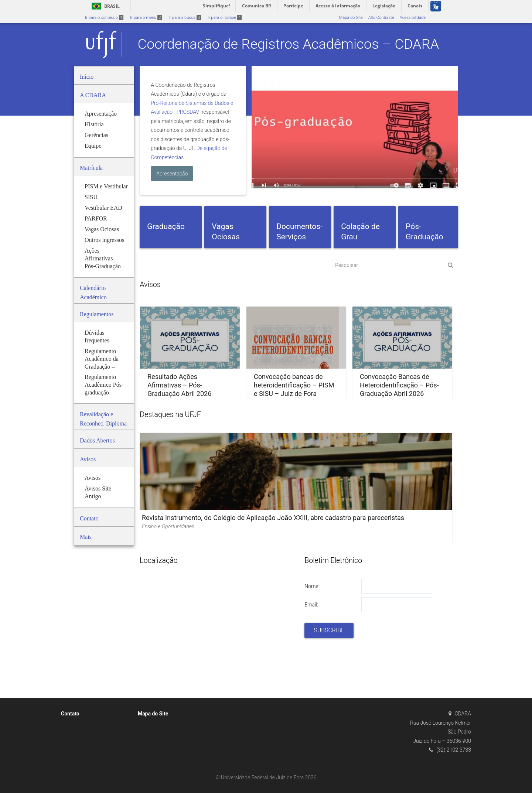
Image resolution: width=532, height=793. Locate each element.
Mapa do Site (351, 18)
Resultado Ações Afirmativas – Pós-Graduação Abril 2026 (179, 385)
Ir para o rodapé (225, 18)
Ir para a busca (185, 18)
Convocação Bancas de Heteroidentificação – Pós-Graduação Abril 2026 (399, 385)
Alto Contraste (381, 18)
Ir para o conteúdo (104, 18)
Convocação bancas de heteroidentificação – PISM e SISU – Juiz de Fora (294, 385)
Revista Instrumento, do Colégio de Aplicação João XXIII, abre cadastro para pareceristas (273, 518)
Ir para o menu (146, 18)
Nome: (312, 586)
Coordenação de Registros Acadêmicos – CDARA (289, 44)
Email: (311, 605)
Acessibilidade (413, 18)
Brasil (104, 6)
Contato (70, 714)
